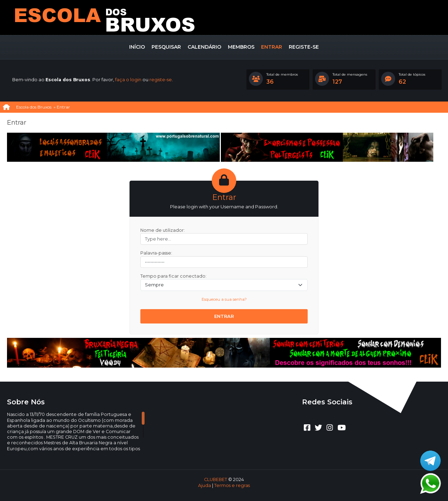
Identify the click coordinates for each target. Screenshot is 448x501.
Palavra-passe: (156, 253)
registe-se (161, 80)
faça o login (128, 80)
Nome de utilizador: (163, 230)
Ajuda (205, 485)
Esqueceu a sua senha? (224, 299)
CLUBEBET (216, 479)
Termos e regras (232, 485)
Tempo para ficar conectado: (173, 276)
